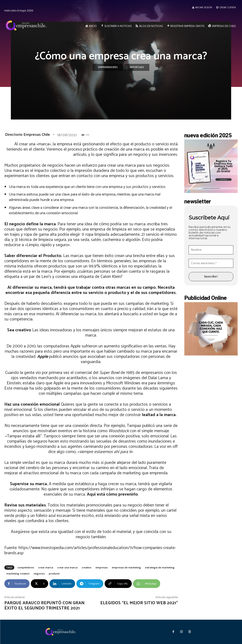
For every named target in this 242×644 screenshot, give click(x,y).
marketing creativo (18, 573)
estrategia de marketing (160, 567)
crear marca (46, 567)
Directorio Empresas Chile (27, 135)
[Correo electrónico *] (211, 263)
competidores (26, 567)
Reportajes (137, 67)
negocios (39, 573)
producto (54, 573)
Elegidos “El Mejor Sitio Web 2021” (139, 603)
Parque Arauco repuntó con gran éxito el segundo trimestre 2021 (44, 606)
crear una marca (67, 567)
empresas (102, 567)
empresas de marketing (126, 567)
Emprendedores (108, 67)
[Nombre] (211, 250)
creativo (86, 567)
